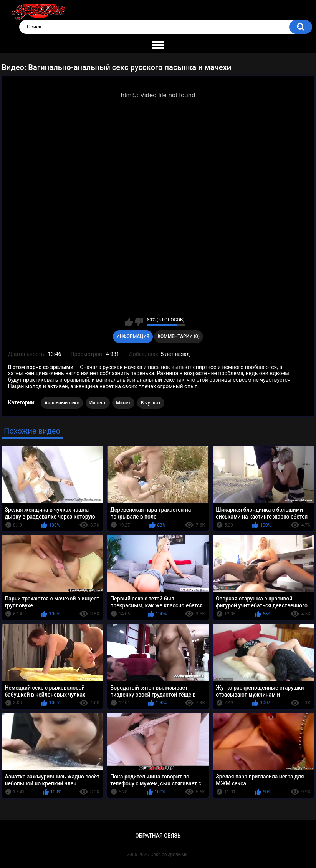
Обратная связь (158, 836)
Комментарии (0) (178, 336)
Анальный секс (62, 403)
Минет (123, 403)
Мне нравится (129, 322)
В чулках (151, 403)
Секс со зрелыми (169, 855)
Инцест (98, 403)
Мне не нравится (139, 322)
